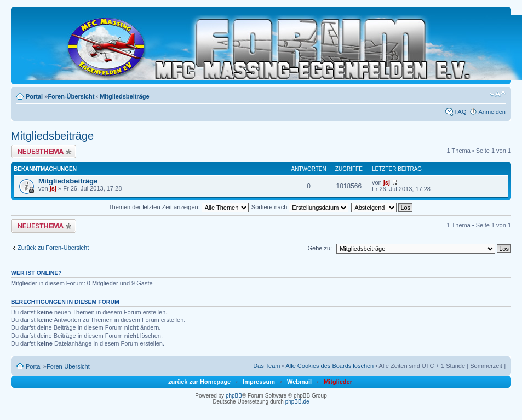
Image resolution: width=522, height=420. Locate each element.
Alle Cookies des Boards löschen (329, 366)
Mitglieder (338, 382)
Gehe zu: (320, 248)
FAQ (460, 112)
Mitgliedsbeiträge (124, 96)
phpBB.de (297, 402)
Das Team (266, 366)
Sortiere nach (300, 207)
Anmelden (492, 112)
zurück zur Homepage (199, 382)
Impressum (259, 382)
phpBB (234, 396)
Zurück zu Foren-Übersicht (53, 248)
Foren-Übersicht (71, 96)
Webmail (299, 382)
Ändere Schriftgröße (498, 94)
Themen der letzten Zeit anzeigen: (179, 207)
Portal (34, 96)
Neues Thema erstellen (44, 151)
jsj (53, 188)
